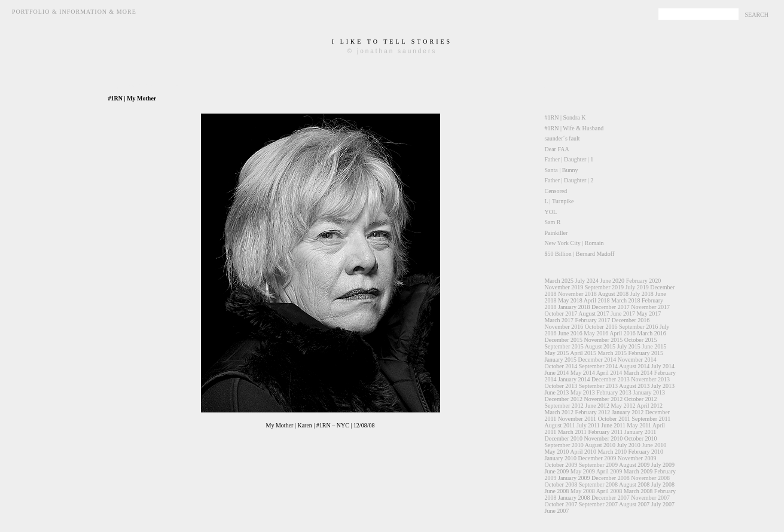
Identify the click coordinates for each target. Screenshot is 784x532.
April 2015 (583, 353)
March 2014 (638, 373)
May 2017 (649, 314)
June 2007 (557, 511)
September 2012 (564, 406)
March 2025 (559, 281)
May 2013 (583, 392)
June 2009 (557, 471)
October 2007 (561, 504)
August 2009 (634, 465)
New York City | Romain (574, 243)
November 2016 (564, 327)
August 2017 (594, 314)
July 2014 (663, 366)
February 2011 (605, 432)
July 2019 (637, 287)
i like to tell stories (392, 42)
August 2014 (634, 366)
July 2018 (642, 294)
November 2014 (637, 360)
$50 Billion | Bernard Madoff (580, 254)
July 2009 (663, 465)
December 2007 (611, 498)
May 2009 (583, 471)
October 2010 (641, 438)
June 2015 (654, 346)
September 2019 (604, 287)
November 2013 (650, 379)
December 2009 (597, 458)
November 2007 (650, 498)
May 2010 (557, 452)
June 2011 (613, 425)
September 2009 (598, 465)
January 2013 (649, 392)
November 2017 (650, 307)
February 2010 (646, 452)
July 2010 (629, 445)
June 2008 (557, 491)
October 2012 (641, 399)
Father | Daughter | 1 (569, 159)
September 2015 (564, 346)
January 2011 (640, 432)
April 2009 (609, 471)
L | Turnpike (559, 201)
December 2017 (611, 307)
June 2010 (654, 445)
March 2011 (572, 432)
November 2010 (604, 438)
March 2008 (638, 491)
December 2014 (597, 360)
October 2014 (561, 366)
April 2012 (649, 406)
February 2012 (593, 412)
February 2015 (646, 353)
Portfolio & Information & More (74, 12)
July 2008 (663, 484)
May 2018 (570, 300)
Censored (556, 191)
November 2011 (577, 419)
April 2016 (623, 333)
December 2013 (611, 379)
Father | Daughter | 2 (569, 180)
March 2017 (559, 320)
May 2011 (639, 425)
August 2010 (600, 445)
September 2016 (638, 327)
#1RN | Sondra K (565, 117)
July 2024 (587, 281)
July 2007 (663, 504)
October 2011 (614, 419)
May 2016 (596, 333)
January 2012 (628, 412)
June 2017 (623, 314)
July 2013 (663, 386)
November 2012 (604, 399)
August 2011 (560, 425)
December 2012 (564, 399)
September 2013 (598, 386)
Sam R (553, 222)
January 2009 (574, 478)
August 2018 (613, 294)
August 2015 (600, 346)
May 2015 (557, 353)
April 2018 (597, 300)
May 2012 (623, 406)
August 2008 (634, 484)
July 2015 (629, 346)
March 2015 (612, 353)
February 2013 (614, 392)
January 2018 (574, 307)
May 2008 (583, 491)
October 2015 (641, 340)
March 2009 (638, 471)
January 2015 (561, 360)
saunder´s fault (562, 138)
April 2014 (609, 373)
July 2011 (588, 425)
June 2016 (570, 333)
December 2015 (564, 340)
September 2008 (598, 484)
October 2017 (561, 314)
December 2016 (631, 320)
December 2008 (611, 478)
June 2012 (597, 406)
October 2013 (561, 386)
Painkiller (556, 233)
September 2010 (564, 445)
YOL (551, 212)
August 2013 (634, 386)
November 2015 (604, 340)
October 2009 (561, 465)
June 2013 (557, 392)
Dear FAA (557, 149)
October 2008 (561, 484)
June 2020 (612, 281)
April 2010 (583, 452)
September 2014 (598, 366)
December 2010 (564, 438)
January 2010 (561, 458)
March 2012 (559, 412)
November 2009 (637, 458)
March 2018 (626, 300)
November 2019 (564, 287)
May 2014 (583, 373)
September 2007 (598, 504)
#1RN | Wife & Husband (574, 128)
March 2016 (652, 333)
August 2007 (634, 504)
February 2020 (644, 281)
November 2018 (577, 294)
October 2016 (601, 327)
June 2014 (557, 373)
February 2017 (593, 320)
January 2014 (574, 379)
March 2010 (612, 452)
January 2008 (574, 498)
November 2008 (650, 478)
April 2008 (609, 491)
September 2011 (651, 419)
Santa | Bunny (562, 170)
